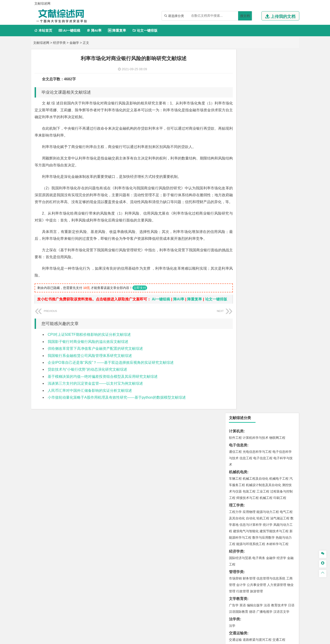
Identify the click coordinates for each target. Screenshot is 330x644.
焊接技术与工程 (247, 134)
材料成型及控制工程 (267, 290)
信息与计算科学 (251, 161)
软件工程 (235, 74)
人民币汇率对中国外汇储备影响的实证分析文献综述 (90, 403)
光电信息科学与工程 (257, 88)
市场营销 (235, 215)
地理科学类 (238, 371)
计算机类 (236, 68)
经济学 (281, 194)
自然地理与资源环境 (264, 384)
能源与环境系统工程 (251, 180)
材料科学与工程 (240, 290)
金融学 (74, 43)
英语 (243, 242)
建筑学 (234, 350)
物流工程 (235, 445)
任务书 (234, 571)
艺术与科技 (257, 492)
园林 (267, 526)
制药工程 (272, 459)
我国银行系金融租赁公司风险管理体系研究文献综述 (90, 368)
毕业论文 (236, 540)
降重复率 (117, 30)
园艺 (232, 526)
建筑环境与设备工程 (257, 357)
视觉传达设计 (239, 492)
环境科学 (249, 404)
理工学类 (236, 142)
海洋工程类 (238, 317)
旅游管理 (256, 228)
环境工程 (235, 404)
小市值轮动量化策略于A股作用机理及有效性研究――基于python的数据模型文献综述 (117, 410)
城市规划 (235, 357)
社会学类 (236, 506)
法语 (267, 242)
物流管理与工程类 (244, 438)
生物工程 (253, 472)
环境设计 (235, 486)
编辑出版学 (255, 242)
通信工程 (235, 88)
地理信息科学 (239, 377)
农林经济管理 (253, 526)
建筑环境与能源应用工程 (274, 344)
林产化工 (288, 472)
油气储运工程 (280, 155)
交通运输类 (238, 270)
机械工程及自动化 (256, 115)
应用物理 (249, 148)
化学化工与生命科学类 (247, 452)
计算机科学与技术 (256, 74)
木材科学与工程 (277, 180)
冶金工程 (246, 431)
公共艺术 (250, 498)
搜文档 (245, 16)
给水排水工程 (246, 363)
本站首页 (43, 30)
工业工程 (263, 128)
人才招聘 (248, 596)
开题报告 (236, 548)
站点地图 (210, 639)
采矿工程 (269, 424)
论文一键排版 (145, 30)
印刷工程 (280, 134)
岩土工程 (235, 344)
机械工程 (266, 134)
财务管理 (249, 215)
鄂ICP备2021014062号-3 (184, 639)
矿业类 (234, 418)
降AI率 (94, 30)
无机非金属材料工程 (271, 297)
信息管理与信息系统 (271, 215)
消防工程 (283, 424)
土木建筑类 (238, 337)
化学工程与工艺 (240, 459)
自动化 (251, 155)
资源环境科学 (249, 410)
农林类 (234, 520)
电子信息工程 (263, 95)
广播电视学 (264, 248)
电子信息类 (238, 82)
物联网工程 (277, 74)
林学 (239, 526)
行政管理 (243, 228)
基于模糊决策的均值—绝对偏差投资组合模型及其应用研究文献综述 (103, 389)
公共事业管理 (256, 221)
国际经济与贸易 (240, 194)
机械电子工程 (279, 115)
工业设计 (280, 486)
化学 (264, 472)
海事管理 (235, 323)
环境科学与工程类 (244, 397)
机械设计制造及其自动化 (264, 121)
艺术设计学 (251, 486)
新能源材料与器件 (249, 303)
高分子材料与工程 (276, 303)
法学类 (234, 256)
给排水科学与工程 (252, 350)
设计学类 (236, 479)
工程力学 (235, 148)
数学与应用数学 (264, 174)
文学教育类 (238, 235)
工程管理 (272, 350)
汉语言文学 (281, 248)
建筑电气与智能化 (246, 168)
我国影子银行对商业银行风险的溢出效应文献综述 (88, 354)
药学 (256, 465)
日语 (291, 242)
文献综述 (236, 556)
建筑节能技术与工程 (274, 168)
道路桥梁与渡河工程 (257, 276)
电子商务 (259, 194)
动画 (290, 486)
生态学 (238, 533)
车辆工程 (235, 115)
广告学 (234, 242)
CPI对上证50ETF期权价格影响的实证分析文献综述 (89, 347)
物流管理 (249, 445)
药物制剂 (266, 465)
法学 (232, 262)
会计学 (241, 221)
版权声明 (272, 596)
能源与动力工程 (268, 148)
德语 (252, 248)
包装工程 (249, 128)
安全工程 (256, 424)
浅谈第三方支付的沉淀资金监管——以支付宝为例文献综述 (95, 396)
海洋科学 (239, 330)
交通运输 (235, 276)
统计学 (268, 161)
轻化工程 (239, 472)
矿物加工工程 (239, 424)
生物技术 (286, 459)
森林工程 (278, 526)
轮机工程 (263, 155)
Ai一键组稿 (69, 30)
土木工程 (249, 344)
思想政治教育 (239, 512)
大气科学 (243, 384)
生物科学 (274, 472)
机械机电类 (238, 108)
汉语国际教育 (239, 248)
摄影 (239, 498)
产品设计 (266, 486)
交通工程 (279, 276)
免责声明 (224, 602)
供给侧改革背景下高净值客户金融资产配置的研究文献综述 (95, 361)
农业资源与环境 (255, 533)
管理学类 (236, 208)
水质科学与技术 (268, 404)
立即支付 (140, 295)
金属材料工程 (262, 309)
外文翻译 (236, 563)
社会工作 (256, 512)
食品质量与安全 (240, 465)
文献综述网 (41, 43)
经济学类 (59, 43)
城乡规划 (286, 350)
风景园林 (272, 492)
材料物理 (249, 297)
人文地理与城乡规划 (264, 377)
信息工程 (246, 95)
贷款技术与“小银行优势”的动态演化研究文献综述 (87, 382)
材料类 (234, 284)
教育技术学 (279, 242)
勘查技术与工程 (264, 431)
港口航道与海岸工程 (257, 323)
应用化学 (259, 459)
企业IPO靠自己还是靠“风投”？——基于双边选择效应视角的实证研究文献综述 (111, 375)
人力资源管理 (277, 221)
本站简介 (224, 596)
